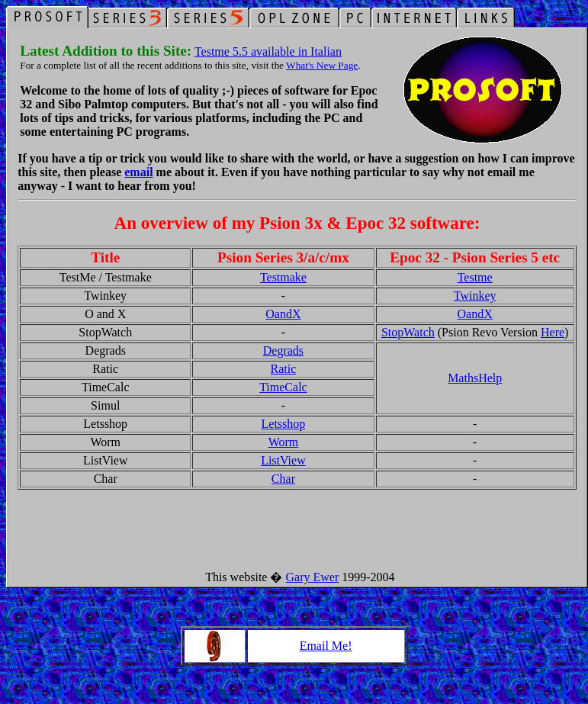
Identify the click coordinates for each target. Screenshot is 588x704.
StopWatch (408, 332)
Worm (284, 442)
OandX (283, 314)
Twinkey (475, 296)
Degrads (283, 350)
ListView (283, 460)
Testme (475, 277)
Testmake (283, 277)
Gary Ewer (312, 577)
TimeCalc (283, 387)
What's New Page (322, 65)
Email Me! (326, 646)
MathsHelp (475, 378)
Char (283, 479)
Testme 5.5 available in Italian (268, 51)
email (138, 172)
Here (553, 332)
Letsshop (284, 424)
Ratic (284, 369)
